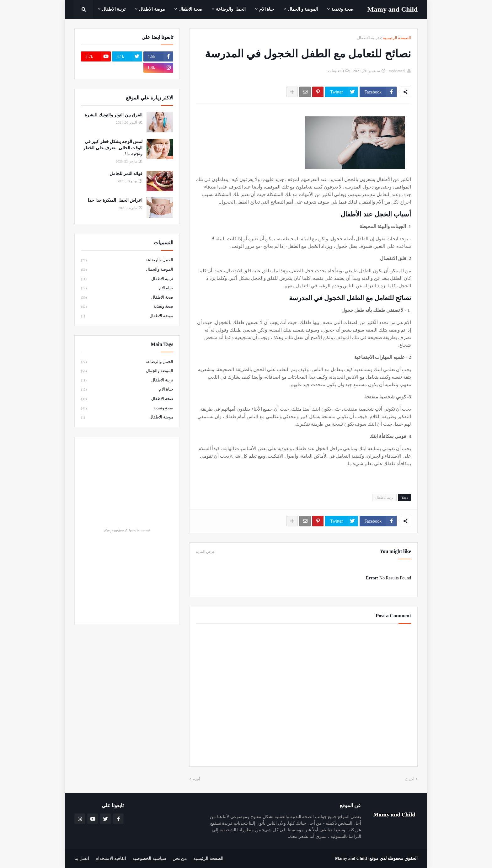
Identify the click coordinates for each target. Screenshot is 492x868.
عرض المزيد (206, 551)
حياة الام (127, 288)
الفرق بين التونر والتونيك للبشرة (114, 115)
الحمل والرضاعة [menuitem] (231, 9)
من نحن (180, 858)
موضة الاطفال (127, 316)
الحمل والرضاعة (127, 260)
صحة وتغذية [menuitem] (342, 9)
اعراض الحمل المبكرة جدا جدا (115, 200)
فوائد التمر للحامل (126, 174)
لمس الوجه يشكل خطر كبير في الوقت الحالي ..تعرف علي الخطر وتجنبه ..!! (113, 148)
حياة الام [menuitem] (267, 9)
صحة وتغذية (127, 307)
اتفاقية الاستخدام (111, 858)
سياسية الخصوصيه (149, 858)
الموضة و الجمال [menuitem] (303, 9)
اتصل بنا (82, 858)
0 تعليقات (336, 71)
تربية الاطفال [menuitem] (114, 9)
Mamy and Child (351, 858)
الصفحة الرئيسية (397, 38)
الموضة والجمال (127, 270)
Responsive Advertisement (127, 531)
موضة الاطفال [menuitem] (152, 9)
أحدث (410, 779)
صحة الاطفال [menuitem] (191, 9)
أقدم (196, 779)
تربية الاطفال (368, 38)
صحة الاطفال (127, 298)
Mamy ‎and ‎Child (393, 9)
